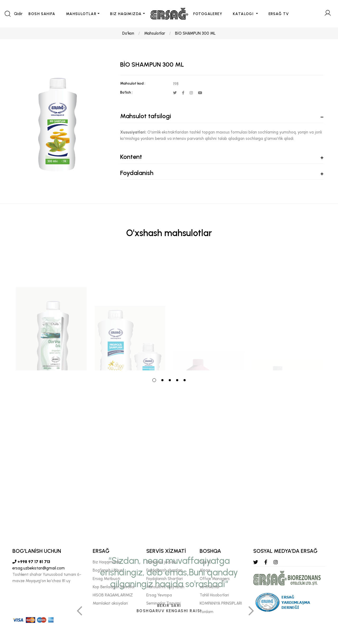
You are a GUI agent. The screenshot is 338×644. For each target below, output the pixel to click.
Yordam (206, 612)
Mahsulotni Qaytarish (165, 587)
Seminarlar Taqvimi (163, 603)
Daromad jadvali (161, 562)
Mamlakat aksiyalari (110, 603)
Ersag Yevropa (159, 595)
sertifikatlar (210, 587)
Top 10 (206, 562)
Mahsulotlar (155, 33)
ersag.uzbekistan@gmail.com (39, 568)
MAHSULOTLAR (81, 14)
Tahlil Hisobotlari (214, 595)
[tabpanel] (51, 311)
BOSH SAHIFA (42, 14)
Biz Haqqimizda (107, 562)
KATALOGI (244, 14)
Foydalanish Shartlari (165, 579)
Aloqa (205, 570)
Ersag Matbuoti (106, 579)
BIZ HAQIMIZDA (126, 14)
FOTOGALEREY (208, 14)
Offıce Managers (215, 579)
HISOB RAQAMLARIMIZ (113, 595)
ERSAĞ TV (279, 14)
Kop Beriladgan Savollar (114, 587)
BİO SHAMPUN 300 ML (195, 33)
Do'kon (128, 33)
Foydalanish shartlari (164, 570)
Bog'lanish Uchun (108, 570)
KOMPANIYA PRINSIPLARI (221, 603)
